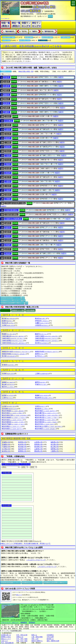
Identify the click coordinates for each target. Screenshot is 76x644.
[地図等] (61, 77)
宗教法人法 (20, 637)
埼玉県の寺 (55, 444)
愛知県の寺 (38, 451)
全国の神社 (29, 37)
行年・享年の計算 (22, 635)
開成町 (9, 334)
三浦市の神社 (66, 37)
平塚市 (41, 384)
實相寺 (8, 151)
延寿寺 (7, 103)
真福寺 (8, 173)
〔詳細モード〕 (6, 71)
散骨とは (34, 635)
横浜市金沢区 (47, 415)
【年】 (10, 467)
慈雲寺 (8, 147)
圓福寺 (7, 99)
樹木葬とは (50, 639)
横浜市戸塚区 (13, 424)
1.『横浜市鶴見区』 (9, 32)
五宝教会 (9, 121)
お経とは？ (5, 641)
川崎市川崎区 (47, 336)
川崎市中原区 (47, 341)
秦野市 (41, 382)
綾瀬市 (7, 321)
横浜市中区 (45, 424)
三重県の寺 (55, 451)
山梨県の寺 (38, 449)
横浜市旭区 (46, 411)
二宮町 (42, 373)
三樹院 (8, 143)
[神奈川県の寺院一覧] (26, 71)
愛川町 (9, 318)
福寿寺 (8, 223)
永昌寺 (7, 86)
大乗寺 (8, 182)
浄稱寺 (8, 164)
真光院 (8, 169)
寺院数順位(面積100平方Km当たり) (12, 303)
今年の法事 (50, 637)
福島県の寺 (55, 442)
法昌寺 (8, 241)
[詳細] (14, 77)
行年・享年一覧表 (22, 639)
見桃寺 (8, 116)
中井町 (8, 373)
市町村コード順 (18, 310)
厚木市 (41, 318)
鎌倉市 (41, 334)
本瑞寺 (8, 245)
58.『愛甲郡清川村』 (48, 32)
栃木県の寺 (22, 444)
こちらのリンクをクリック (36, 560)
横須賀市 (42, 409)
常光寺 (8, 160)
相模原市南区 (14, 354)
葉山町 (8, 384)
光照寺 (8, 125)
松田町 (8, 395)
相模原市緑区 (47, 352)
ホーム (50, 16)
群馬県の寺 (38, 444)
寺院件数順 (30, 310)
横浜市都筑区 (13, 422)
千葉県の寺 (6, 447)
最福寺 (8, 138)
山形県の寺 (38, 442)
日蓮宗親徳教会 (11, 210)
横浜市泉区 (13, 413)
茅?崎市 (9, 365)
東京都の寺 (22, 447)
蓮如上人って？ (6, 639)
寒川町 (9, 356)
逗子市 (40, 356)
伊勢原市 (42, 321)
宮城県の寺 (6, 442)
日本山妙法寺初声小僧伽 (15, 203)
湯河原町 (10, 409)
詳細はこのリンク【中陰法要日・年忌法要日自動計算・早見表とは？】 (26, 544)
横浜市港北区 (47, 417)
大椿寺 (8, 190)
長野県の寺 (55, 449)
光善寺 (8, 129)
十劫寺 (8, 156)
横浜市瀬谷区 (46, 420)
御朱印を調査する (37, 641)
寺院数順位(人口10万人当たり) (11, 300)
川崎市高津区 (46, 338)
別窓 (23, 298)
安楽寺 (7, 77)
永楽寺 (7, 82)
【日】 (33, 467)
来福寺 (8, 254)
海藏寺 (7, 112)
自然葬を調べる (6, 635)
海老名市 (8, 323)
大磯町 (42, 323)
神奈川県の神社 (47, 37)
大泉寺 (8, 186)
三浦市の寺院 (43, 40)
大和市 (41, 406)
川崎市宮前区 (14, 343)
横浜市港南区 (14, 417)
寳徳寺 (8, 236)
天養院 (8, 199)
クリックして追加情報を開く (12, 631)
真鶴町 (42, 395)
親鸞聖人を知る (6, 637)
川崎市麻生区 (13, 336)
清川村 (42, 343)
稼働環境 (24, 623)
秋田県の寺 (22, 442)
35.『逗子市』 (24, 32)
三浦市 (7, 398)
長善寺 (8, 195)
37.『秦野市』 (34, 32)
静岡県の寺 (22, 451)
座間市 (40, 354)
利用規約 (32, 623)
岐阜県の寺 (6, 451)
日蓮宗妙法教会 (11, 215)
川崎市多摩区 (13, 341)
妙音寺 (8, 249)
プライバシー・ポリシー (10, 623)
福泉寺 (8, 228)
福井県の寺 (22, 449)
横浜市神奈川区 (15, 415)
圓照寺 (7, 90)
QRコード (19, 595)
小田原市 (42, 325)
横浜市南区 (46, 429)
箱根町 (8, 382)
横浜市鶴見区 (46, 422)
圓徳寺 (7, 95)
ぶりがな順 (5, 310)
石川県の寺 (6, 449)
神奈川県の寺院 (25, 40)
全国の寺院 (6, 40)
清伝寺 (8, 177)
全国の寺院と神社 (9, 37)
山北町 (9, 406)
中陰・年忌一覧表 (22, 641)
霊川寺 (8, 258)
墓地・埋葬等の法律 (53, 641)
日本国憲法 (50, 635)
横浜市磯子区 (46, 413)
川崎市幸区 (13, 338)
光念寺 (8, 134)
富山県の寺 (55, 447)
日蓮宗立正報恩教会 (13, 219)
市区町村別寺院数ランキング (11, 298)
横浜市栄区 (13, 420)
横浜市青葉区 (13, 411)
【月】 (25, 467)
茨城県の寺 (6, 444)
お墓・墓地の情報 (37, 637)
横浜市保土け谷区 (49, 426)
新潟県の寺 (38, 447)
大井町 (8, 325)
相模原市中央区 (16, 352)
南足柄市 (44, 398)
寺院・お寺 (35, 639)
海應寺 (7, 108)
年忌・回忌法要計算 (7, 643)
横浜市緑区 (13, 429)
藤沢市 (8, 387)
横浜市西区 (12, 426)
